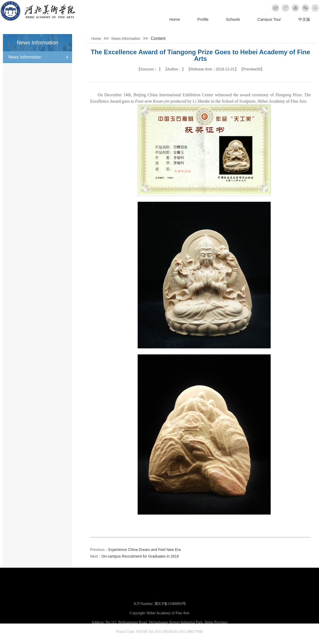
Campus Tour (269, 19)
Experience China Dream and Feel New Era (144, 550)
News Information (126, 39)
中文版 (304, 19)
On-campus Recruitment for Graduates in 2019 (140, 556)
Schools (233, 19)
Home (175, 19)
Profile (203, 19)
